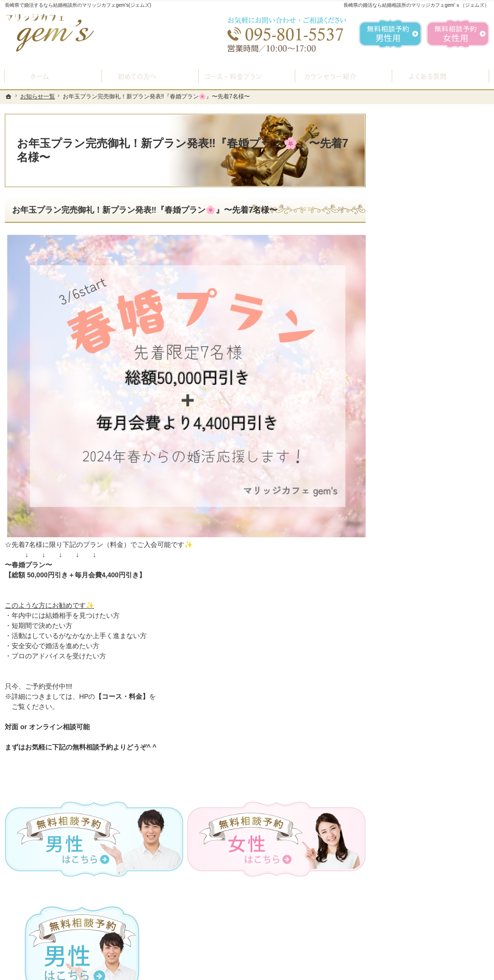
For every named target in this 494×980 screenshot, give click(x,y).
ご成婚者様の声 (413, 532)
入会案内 (411, 365)
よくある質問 (410, 418)
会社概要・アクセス (420, 578)
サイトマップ (410, 669)
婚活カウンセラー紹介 (424, 440)
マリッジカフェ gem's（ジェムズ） (137, 970)
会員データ (407, 555)
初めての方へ (410, 343)
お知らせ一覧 (410, 601)
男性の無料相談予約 (420, 463)
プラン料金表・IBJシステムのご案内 (435, 391)
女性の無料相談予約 (420, 486)
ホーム (400, 320)
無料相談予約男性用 (390, 34)
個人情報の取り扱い (420, 624)
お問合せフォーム (422, 932)
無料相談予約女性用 (458, 34)
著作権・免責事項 (417, 647)
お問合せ (403, 509)
